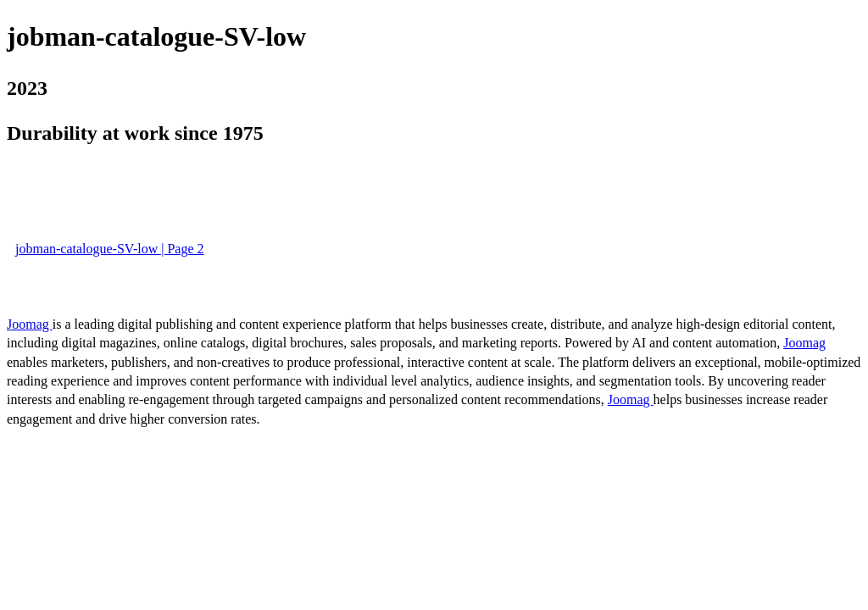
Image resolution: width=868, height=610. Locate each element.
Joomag (30, 324)
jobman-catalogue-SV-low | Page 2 (110, 249)
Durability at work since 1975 (135, 133)
